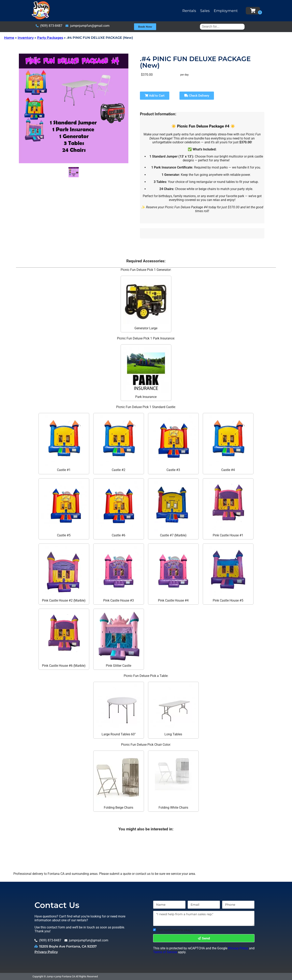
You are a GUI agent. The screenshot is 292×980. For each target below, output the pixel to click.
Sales (205, 11)
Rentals (189, 11)
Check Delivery (197, 96)
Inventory (26, 38)
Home (9, 38)
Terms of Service (165, 952)
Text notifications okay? (175, 930)
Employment (226, 11)
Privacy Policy (46, 952)
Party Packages (50, 38)
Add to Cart (155, 96)
